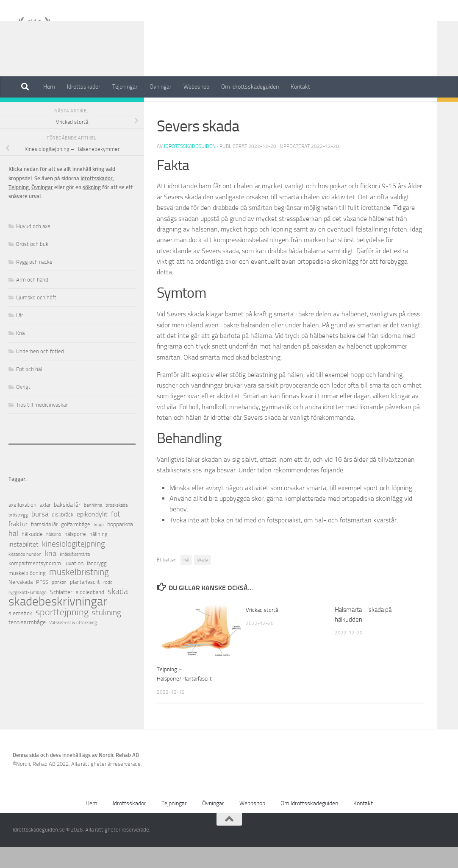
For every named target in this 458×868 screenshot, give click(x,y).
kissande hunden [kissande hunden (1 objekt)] (25, 576)
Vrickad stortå (264, 631)
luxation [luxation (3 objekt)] (74, 585)
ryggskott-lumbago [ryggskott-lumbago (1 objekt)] (28, 614)
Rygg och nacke (34, 283)
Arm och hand (32, 301)
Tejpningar (125, 87)
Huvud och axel (34, 247)
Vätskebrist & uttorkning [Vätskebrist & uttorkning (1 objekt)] (73, 644)
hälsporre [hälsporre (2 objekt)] (75, 555)
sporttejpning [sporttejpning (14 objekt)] (62, 634)
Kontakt (300, 87)
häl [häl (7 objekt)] (13, 555)
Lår (19, 336)
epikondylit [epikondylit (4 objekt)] (92, 535)
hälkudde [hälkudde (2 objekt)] (32, 555)
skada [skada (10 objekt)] (118, 613)
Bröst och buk (32, 265)
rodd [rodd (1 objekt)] (108, 604)
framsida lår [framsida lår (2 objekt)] (44, 546)
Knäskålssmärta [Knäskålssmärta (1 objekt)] (75, 576)
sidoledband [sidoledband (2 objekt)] (90, 613)
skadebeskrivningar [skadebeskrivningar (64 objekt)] (58, 623)
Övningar (161, 87)
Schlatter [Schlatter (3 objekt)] (61, 613)
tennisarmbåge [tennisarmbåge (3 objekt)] (27, 643)
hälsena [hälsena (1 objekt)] (54, 556)
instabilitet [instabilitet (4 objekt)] (24, 565)
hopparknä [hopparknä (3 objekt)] (120, 546)
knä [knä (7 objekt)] (51, 575)
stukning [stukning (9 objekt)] (107, 634)
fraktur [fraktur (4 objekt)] (18, 545)
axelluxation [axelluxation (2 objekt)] (22, 526)
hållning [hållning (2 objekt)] (99, 555)
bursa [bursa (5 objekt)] (40, 535)
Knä (20, 354)
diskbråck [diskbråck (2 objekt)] (62, 536)
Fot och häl (173, 110)
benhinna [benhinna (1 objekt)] (93, 526)
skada (203, 581)
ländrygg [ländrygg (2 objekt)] (97, 585)
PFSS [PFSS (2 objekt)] (42, 603)
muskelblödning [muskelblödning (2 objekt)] (27, 594)
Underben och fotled (40, 373)
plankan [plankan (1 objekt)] (59, 604)
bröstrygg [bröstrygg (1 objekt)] (18, 536)
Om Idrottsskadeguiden (250, 87)
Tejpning (19, 208)
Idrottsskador (84, 87)
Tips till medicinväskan (42, 426)
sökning (92, 208)
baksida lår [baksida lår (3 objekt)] (67, 526)
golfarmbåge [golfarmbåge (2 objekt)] (76, 546)
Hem (49, 87)
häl (186, 581)
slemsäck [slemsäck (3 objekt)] (20, 635)
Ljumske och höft (36, 319)
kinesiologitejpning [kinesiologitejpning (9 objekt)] (74, 565)
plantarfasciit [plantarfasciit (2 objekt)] (85, 603)
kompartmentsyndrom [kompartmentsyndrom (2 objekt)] (35, 585)
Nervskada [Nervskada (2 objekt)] (21, 603)
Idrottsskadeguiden (190, 167)
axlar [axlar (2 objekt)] (45, 526)
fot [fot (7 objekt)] (115, 535)
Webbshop (196, 87)
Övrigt (23, 408)
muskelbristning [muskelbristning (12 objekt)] (79, 593)
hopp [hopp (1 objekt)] (99, 546)
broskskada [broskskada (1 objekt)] (117, 526)
